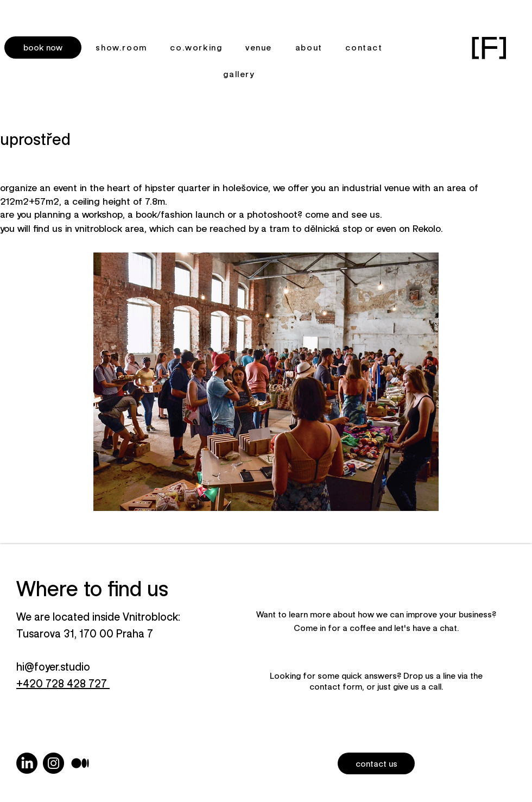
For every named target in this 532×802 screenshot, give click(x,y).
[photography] (80, 763)
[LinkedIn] (27, 763)
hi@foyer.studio (53, 666)
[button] (43, 48)
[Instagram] (53, 763)
